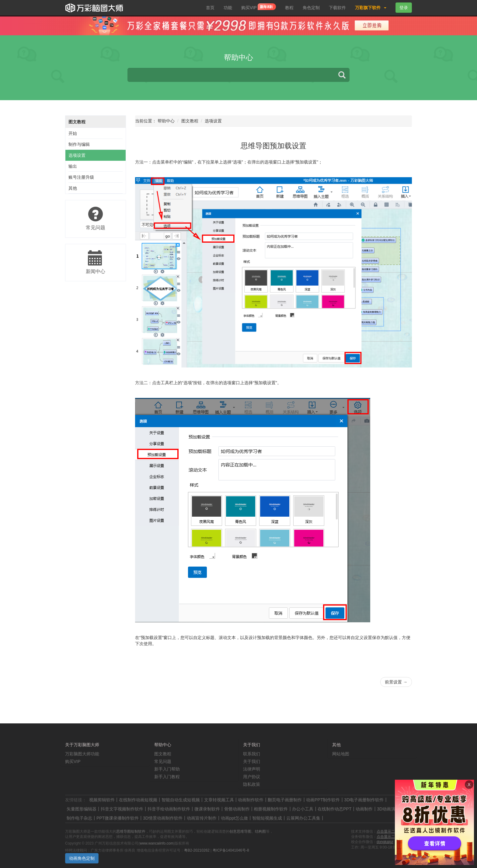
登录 (404, 8)
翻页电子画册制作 (285, 800)
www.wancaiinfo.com (157, 843)
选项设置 (77, 155)
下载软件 (337, 8)
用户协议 (252, 777)
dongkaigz (385, 842)
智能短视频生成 (267, 818)
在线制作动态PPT (334, 809)
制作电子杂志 (79, 818)
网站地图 (341, 754)
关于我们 (252, 761)
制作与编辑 (79, 144)
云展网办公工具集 (303, 818)
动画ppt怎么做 (234, 818)
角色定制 (311, 8)
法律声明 (252, 769)
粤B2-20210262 (197, 850)
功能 (228, 8)
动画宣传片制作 (202, 818)
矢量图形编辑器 (82, 809)
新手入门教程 (167, 777)
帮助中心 (166, 121)
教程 (289, 8)
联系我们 (252, 754)
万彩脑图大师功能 (82, 754)
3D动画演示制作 (392, 809)
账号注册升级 (81, 177)
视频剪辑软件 (102, 800)
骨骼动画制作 (237, 809)
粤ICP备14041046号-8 (231, 850)
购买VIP (259, 7)
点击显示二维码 (389, 831)
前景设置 (396, 682)
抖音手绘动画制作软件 (169, 809)
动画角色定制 (82, 858)
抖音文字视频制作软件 (122, 809)
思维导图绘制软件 (131, 831)
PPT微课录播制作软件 (118, 818)
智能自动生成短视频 (181, 800)
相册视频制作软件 (271, 809)
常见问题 (163, 761)
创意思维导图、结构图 (248, 831)
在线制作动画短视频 (138, 800)
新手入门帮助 (167, 769)
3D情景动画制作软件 (163, 818)
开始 (73, 133)
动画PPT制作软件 (323, 800)
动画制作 (364, 809)
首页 (210, 8)
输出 (73, 166)
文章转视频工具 (219, 800)
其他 (73, 188)
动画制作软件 (251, 800)
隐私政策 (252, 784)
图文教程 (77, 122)
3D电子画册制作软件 (364, 800)
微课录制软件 (207, 809)
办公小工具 (303, 809)
